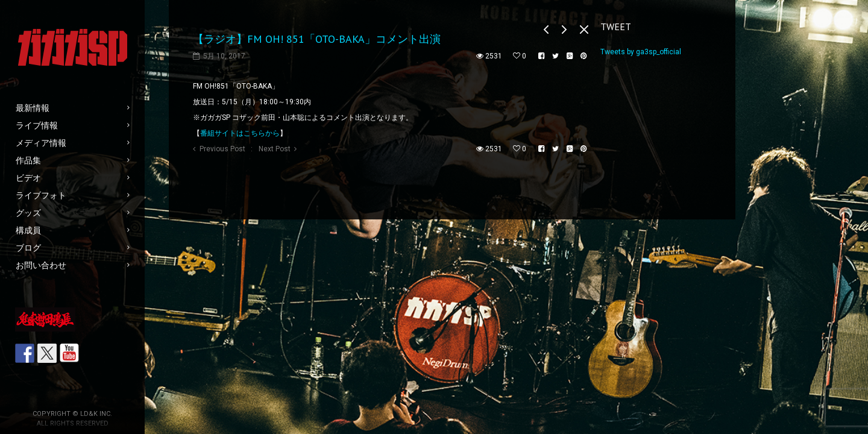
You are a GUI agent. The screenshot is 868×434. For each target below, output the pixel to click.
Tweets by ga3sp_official (641, 52)
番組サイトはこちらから (240, 133)
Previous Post (222, 149)
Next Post (275, 149)
